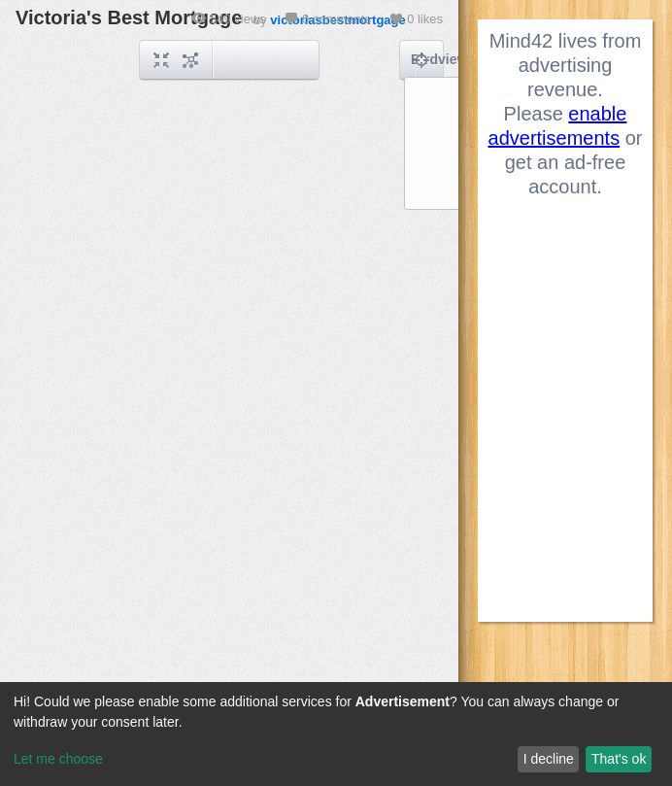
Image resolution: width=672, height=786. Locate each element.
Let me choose (58, 759)
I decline (549, 759)
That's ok (619, 759)
